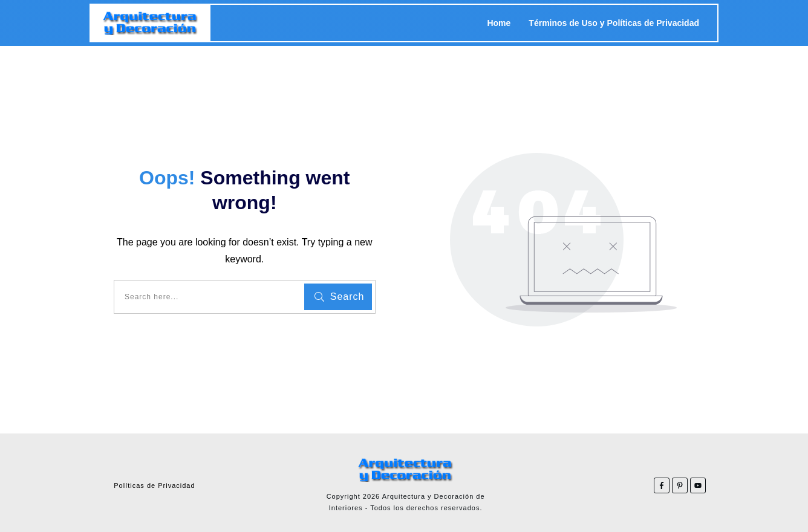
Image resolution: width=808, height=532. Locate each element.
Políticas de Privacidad (154, 485)
